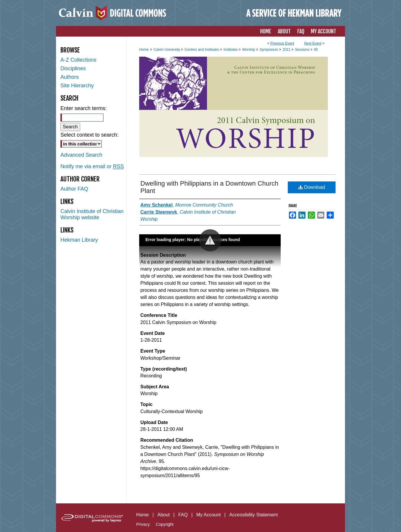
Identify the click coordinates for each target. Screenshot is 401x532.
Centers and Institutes (202, 50)
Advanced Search (81, 155)
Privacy (143, 524)
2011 (287, 50)
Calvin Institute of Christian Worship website (92, 214)
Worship (249, 50)
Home (144, 50)
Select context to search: (89, 135)
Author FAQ (74, 189)
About (164, 515)
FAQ (183, 515)
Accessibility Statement (253, 515)
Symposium (269, 50)
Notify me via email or (92, 167)
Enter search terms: (84, 108)
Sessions (303, 50)
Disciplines (73, 68)
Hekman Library (79, 240)
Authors (70, 77)
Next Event (313, 43)
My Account (209, 515)
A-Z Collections (78, 60)
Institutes (231, 50)
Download (312, 187)
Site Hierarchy (77, 86)
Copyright (165, 524)
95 (316, 50)
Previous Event (282, 43)
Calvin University (167, 50)
